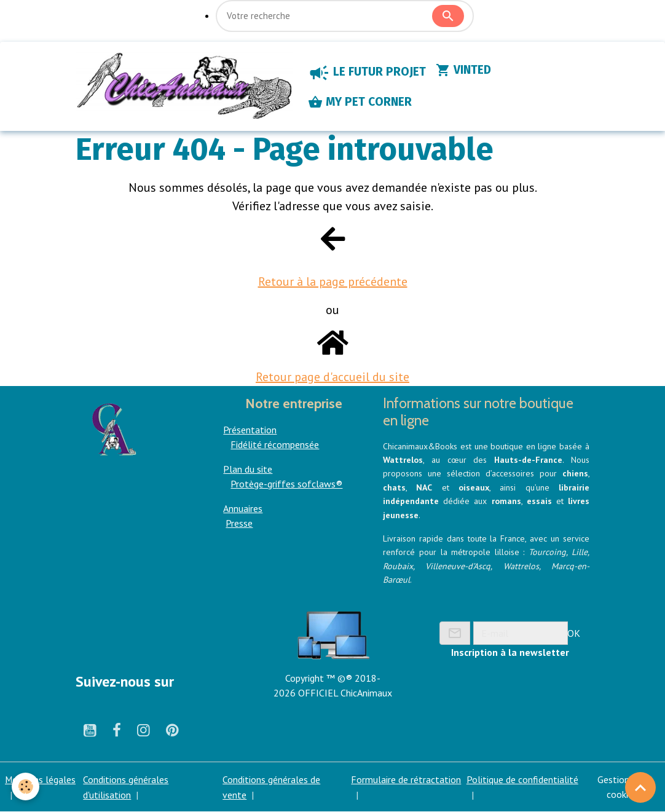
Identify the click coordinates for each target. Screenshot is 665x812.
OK (574, 633)
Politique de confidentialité (522, 780)
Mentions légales (41, 780)
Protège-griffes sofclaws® (286, 484)
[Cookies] (26, 786)
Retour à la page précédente (333, 282)
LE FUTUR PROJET (368, 73)
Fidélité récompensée (275, 445)
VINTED (465, 71)
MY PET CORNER (361, 103)
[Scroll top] (640, 787)
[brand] (185, 87)
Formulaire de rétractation (407, 780)
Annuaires (243, 509)
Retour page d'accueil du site (332, 377)
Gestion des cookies (622, 787)
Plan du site (248, 470)
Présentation (250, 430)
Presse (239, 524)
